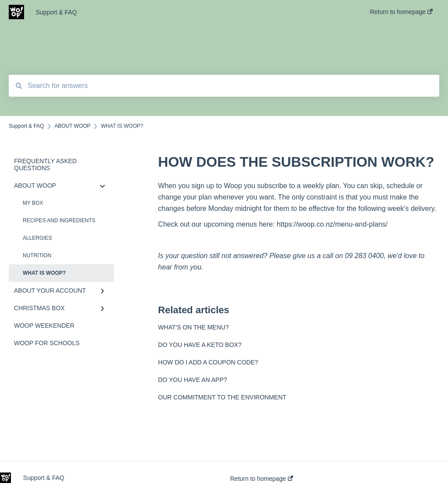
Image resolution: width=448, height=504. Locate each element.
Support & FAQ (56, 12)
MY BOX (33, 203)
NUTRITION (37, 255)
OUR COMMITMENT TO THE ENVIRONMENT (222, 397)
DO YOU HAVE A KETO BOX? (200, 345)
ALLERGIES (37, 238)
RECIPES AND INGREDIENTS (59, 220)
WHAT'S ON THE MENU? (193, 327)
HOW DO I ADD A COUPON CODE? (208, 362)
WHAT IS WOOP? (44, 273)
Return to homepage (262, 479)
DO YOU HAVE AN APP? (192, 380)
